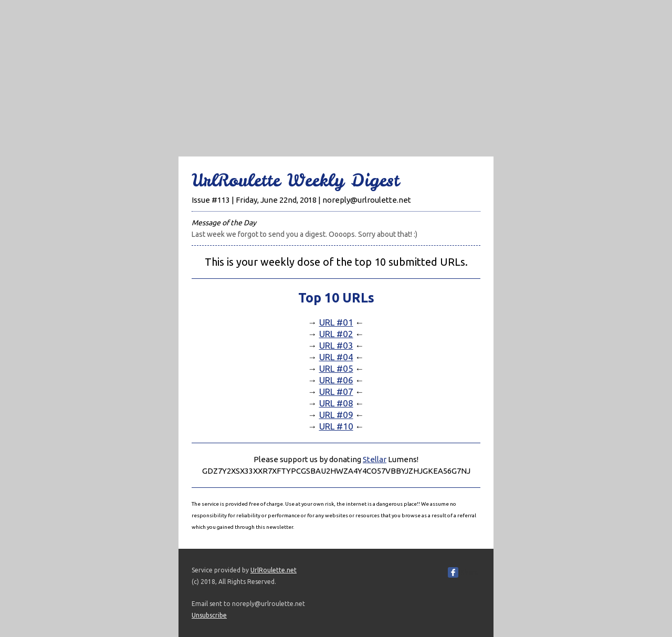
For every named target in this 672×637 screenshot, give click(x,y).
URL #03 (336, 345)
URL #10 (336, 426)
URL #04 (336, 357)
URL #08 (336, 403)
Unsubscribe (209, 615)
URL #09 (336, 415)
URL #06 (336, 380)
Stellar (375, 459)
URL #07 (336, 391)
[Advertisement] (336, 74)
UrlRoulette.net (274, 570)
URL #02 (336, 334)
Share (469, 572)
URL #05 (336, 368)
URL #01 (336, 322)
